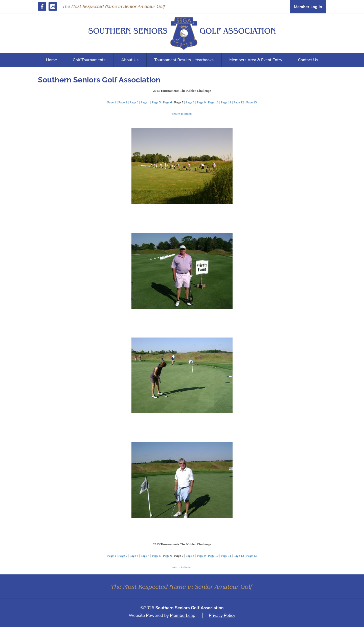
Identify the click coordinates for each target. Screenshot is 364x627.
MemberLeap (183, 615)
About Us (130, 60)
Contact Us (308, 60)
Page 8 (190, 102)
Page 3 (134, 102)
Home (52, 60)
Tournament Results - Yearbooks (184, 60)
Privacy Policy (222, 615)
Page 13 (252, 102)
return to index (182, 114)
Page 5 (156, 102)
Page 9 (201, 102)
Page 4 (145, 102)
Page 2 (123, 102)
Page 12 (239, 102)
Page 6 (167, 102)
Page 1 (112, 102)
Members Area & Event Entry (256, 60)
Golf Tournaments (89, 60)
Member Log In (308, 7)
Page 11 (226, 102)
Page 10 (213, 102)
